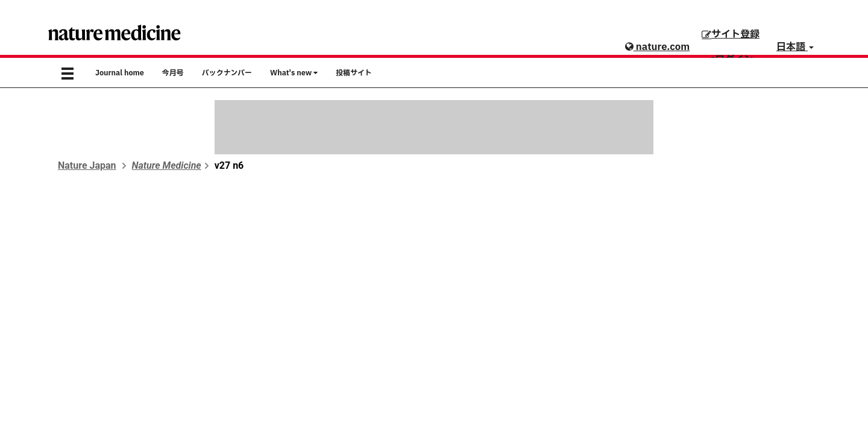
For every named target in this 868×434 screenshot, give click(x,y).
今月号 (173, 73)
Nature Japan (87, 165)
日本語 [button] (795, 47)
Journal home (120, 73)
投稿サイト (354, 73)
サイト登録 (731, 34)
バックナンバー (227, 73)
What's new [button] (294, 73)
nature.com (657, 47)
